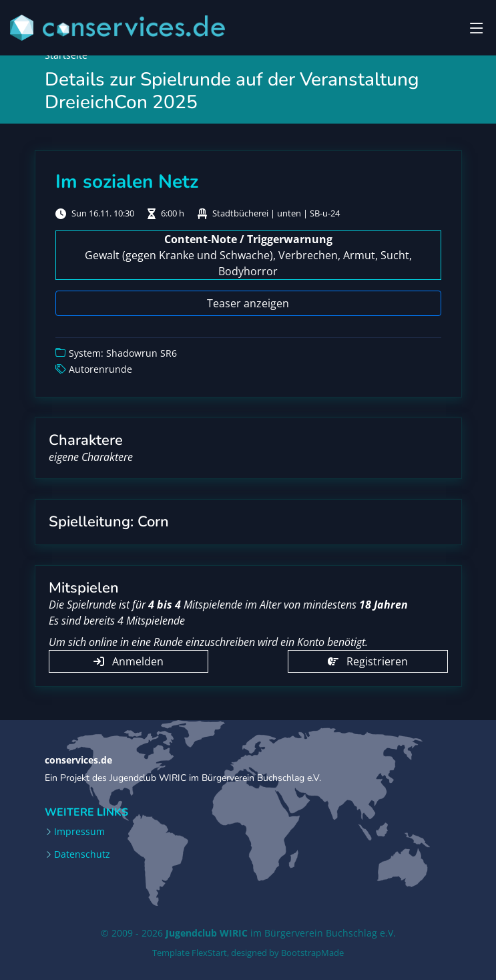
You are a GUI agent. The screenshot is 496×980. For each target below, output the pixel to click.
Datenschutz (82, 854)
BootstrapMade (312, 953)
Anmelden (129, 661)
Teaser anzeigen (248, 303)
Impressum (79, 832)
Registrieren (368, 661)
